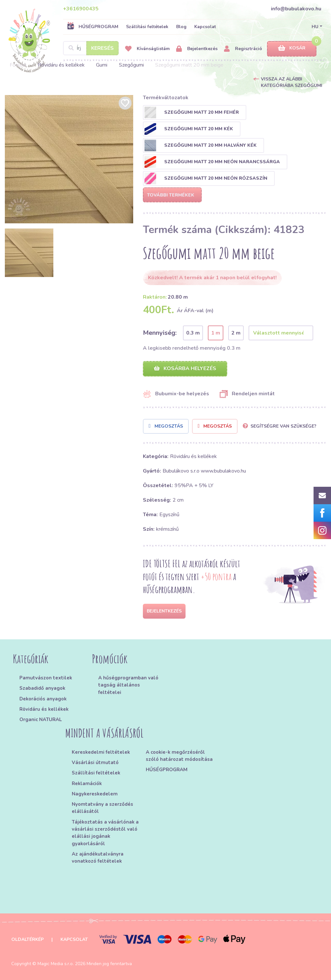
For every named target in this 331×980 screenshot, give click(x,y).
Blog (181, 27)
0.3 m (193, 333)
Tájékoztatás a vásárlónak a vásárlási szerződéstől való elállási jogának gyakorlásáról (105, 833)
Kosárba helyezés (185, 368)
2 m (236, 333)
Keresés (102, 48)
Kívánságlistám (147, 49)
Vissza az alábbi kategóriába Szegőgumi (292, 82)
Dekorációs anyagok (43, 699)
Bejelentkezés (197, 49)
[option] (69, 159)
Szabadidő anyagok (42, 688)
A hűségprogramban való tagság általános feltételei (128, 685)
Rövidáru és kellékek (61, 65)
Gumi (102, 65)
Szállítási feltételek (147, 27)
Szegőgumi (131, 65)
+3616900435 (81, 9)
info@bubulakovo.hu (296, 9)
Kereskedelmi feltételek (101, 752)
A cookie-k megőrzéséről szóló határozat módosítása (179, 756)
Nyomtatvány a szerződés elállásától (102, 808)
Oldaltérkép (27, 939)
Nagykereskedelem (95, 794)
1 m (216, 333)
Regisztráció (243, 49)
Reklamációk (87, 783)
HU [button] (315, 27)
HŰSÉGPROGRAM (93, 27)
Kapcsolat (205, 27)
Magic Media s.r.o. (56, 964)
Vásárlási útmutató (95, 762)
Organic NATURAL (41, 719)
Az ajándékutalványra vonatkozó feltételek (98, 857)
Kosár (292, 48)
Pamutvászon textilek (46, 678)
